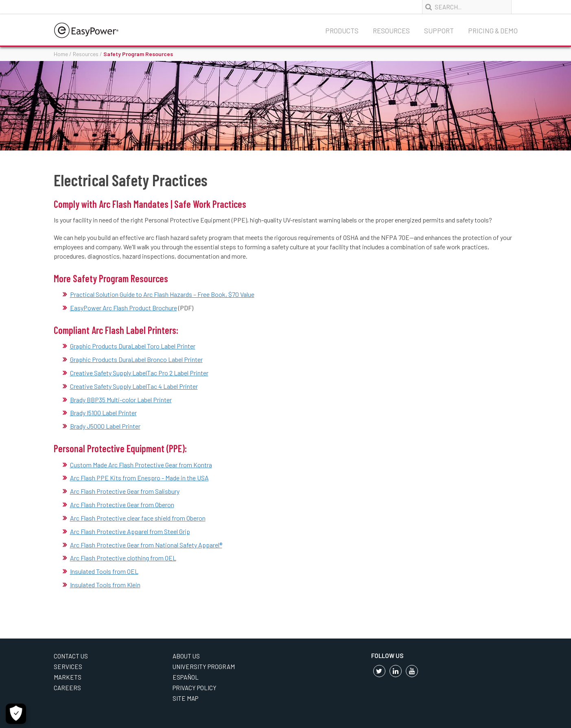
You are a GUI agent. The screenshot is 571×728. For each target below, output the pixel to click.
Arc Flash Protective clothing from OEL (123, 558)
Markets (68, 677)
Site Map (185, 698)
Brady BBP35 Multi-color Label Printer (121, 400)
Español (186, 677)
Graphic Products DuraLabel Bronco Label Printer (136, 359)
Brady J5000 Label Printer (105, 426)
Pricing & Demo (493, 31)
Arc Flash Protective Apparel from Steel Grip (130, 531)
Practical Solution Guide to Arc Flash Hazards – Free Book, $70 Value (162, 294)
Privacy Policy (195, 688)
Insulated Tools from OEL (104, 571)
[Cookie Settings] (16, 714)
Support (439, 31)
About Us (186, 656)
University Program (204, 667)
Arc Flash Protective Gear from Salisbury (125, 491)
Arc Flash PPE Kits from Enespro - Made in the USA (139, 478)
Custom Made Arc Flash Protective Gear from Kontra (141, 465)
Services (68, 667)
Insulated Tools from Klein (105, 585)
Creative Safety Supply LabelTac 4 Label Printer (134, 386)
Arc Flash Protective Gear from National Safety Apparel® (146, 545)
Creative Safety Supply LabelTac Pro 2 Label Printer (139, 373)
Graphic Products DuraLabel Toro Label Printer (133, 346)
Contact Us (71, 656)
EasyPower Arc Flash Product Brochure (124, 308)
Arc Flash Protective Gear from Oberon (122, 505)
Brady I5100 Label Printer (103, 413)
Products (342, 31)
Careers (67, 688)
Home (61, 54)
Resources (391, 31)
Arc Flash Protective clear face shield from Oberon (138, 518)
